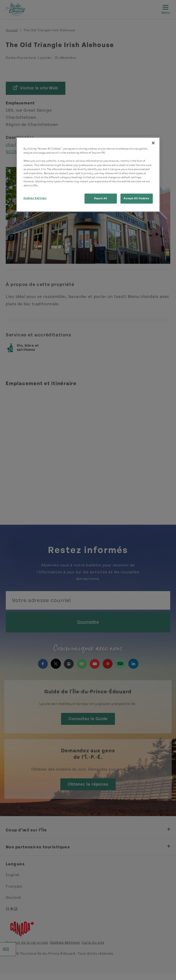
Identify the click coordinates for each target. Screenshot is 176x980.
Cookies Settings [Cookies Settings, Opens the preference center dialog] (35, 198)
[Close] (153, 143)
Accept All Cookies (136, 198)
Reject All (101, 198)
